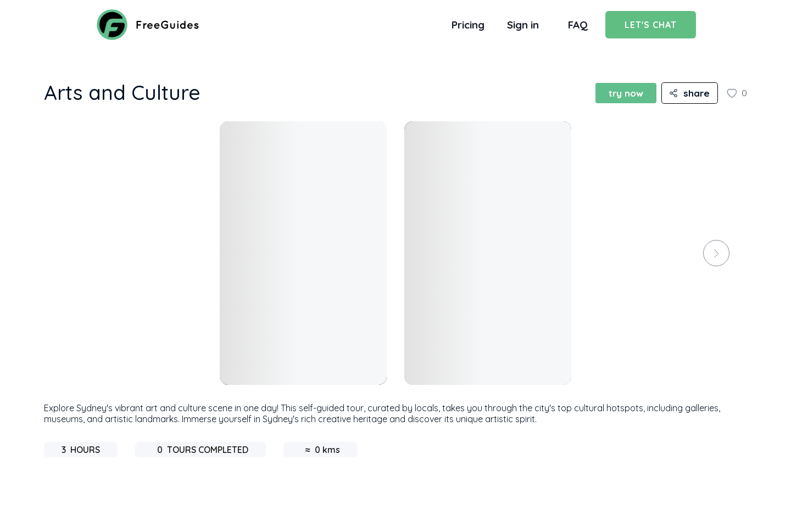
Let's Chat (651, 25)
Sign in (523, 25)
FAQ (578, 25)
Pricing (468, 25)
